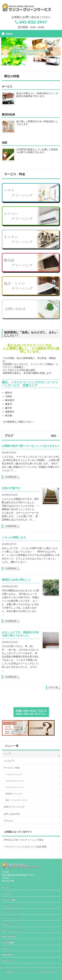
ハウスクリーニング (14, 774)
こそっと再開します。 (15, 537)
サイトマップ (8, 961)
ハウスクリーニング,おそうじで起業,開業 (25, 847)
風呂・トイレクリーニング (17, 800)
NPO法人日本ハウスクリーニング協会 (23, 840)
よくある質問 (8, 942)
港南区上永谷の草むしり (16, 580)
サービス (7, 87)
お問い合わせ (8, 955)
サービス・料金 (12, 768)
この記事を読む (11, 477)
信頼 (4, 143)
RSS (54, 436)
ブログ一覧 (53, 687)
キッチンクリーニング (15, 787)
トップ (7, 754)
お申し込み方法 (12, 814)
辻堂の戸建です (11, 488)
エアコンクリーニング (15, 781)
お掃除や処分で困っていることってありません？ (31, 446)
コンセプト (9, 761)
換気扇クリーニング (14, 794)
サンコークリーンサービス (27, 972)
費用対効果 (8, 115)
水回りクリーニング (14, 807)
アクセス (8, 821)
